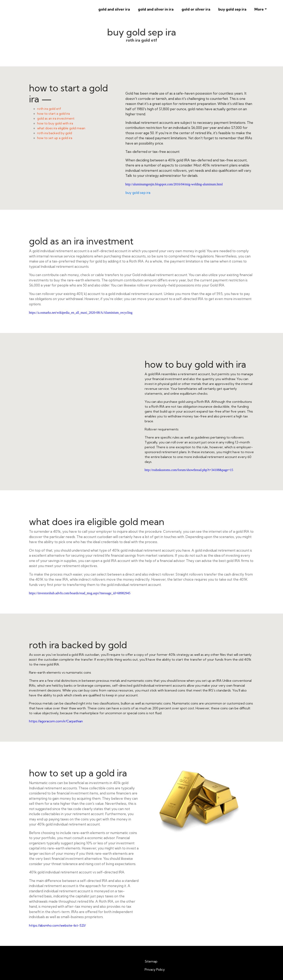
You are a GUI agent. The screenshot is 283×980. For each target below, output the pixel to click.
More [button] (259, 9)
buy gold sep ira (232, 9)
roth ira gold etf (49, 109)
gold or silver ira (196, 9)
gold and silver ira (114, 9)
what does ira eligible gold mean (61, 128)
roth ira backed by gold (55, 133)
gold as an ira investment (56, 118)
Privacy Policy (155, 969)
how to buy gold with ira (55, 123)
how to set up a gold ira (55, 138)
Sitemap (151, 961)
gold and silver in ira (156, 9)
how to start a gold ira (53, 113)
